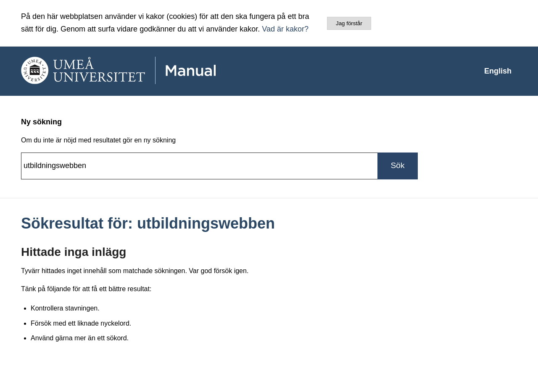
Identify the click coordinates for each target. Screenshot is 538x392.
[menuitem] (498, 71)
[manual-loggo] (143, 71)
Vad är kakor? (285, 29)
